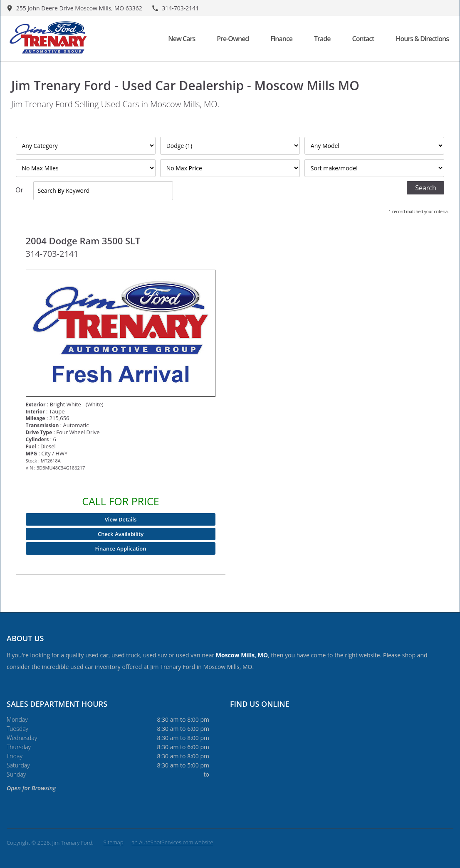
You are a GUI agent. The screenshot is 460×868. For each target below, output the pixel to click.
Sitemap (114, 842)
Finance (281, 39)
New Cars (182, 39)
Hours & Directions (422, 39)
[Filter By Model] (375, 146)
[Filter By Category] (86, 146)
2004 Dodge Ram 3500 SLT (83, 241)
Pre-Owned (233, 39)
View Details (121, 519)
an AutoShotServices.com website (172, 842)
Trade (322, 39)
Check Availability (121, 534)
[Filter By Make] (230, 146)
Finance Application (121, 548)
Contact (363, 39)
